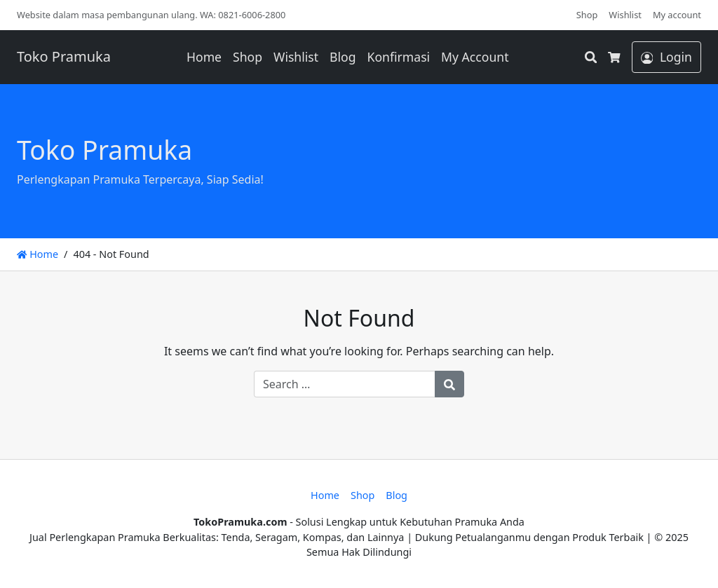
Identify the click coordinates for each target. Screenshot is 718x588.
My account (677, 15)
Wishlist (625, 15)
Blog (343, 57)
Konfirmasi (399, 57)
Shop (587, 15)
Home (204, 57)
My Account (475, 57)
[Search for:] (345, 384)
